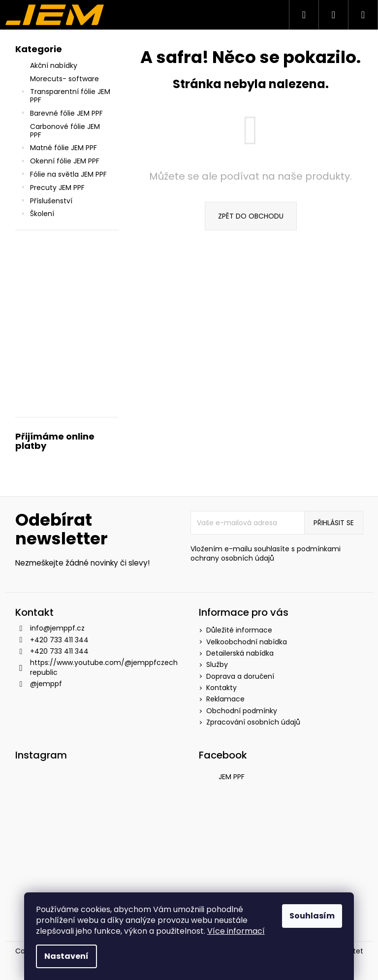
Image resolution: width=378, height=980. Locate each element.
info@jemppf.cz (57, 628)
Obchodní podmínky (242, 711)
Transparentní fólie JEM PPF (65, 96)
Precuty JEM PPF (52, 189)
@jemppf (46, 684)
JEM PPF (232, 777)
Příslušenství (46, 202)
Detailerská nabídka (240, 653)
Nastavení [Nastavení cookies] (66, 956)
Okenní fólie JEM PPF (60, 162)
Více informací (236, 931)
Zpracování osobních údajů (253, 722)
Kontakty (221, 688)
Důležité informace (239, 630)
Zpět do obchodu (251, 216)
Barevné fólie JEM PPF (62, 114)
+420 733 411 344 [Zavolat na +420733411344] (59, 640)
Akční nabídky (55, 65)
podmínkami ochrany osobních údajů (266, 553)
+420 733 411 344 (59, 651)
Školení (37, 215)
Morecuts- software (65, 79)
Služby (217, 664)
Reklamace (225, 699)
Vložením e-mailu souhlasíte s (266, 554)
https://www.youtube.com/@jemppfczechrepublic (104, 667)
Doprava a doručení (240, 676)
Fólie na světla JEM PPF (63, 175)
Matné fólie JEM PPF (59, 149)
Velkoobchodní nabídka (247, 642)
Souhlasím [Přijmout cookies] (312, 916)
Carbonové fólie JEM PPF (65, 131)
